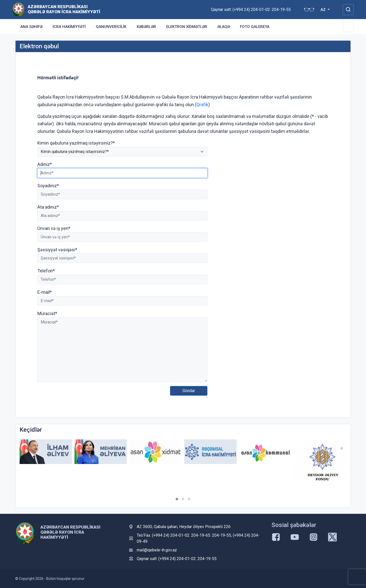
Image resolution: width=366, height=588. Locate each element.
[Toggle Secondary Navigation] (348, 27)
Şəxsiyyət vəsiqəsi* (57, 250)
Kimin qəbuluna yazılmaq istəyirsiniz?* (76, 143)
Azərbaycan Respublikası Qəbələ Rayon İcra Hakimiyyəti (64, 9)
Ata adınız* (48, 207)
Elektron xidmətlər (187, 27)
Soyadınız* (48, 186)
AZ (324, 10)
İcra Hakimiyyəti (69, 27)
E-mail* (45, 292)
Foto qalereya (255, 27)
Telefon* (46, 271)
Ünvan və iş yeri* (54, 228)
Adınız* (45, 164)
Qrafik (202, 105)
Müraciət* (47, 313)
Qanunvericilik (111, 27)
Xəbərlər (146, 27)
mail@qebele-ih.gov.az (157, 550)
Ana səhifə (31, 27)
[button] (177, 499)
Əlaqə (224, 27)
